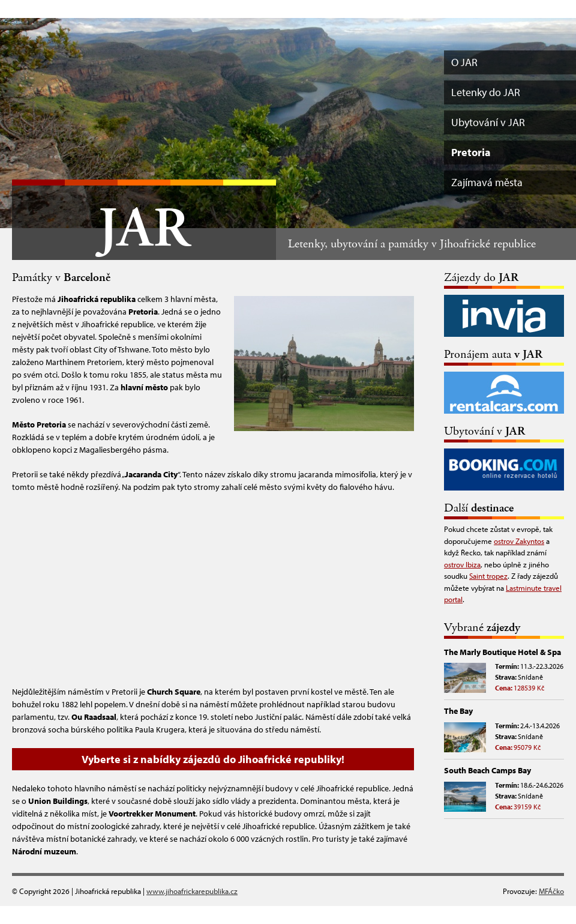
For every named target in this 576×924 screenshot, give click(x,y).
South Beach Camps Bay (487, 770)
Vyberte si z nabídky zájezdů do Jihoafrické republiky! (213, 759)
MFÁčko (551, 891)
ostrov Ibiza (462, 564)
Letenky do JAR (486, 92)
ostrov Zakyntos (519, 541)
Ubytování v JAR (488, 122)
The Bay (458, 711)
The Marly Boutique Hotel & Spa (502, 652)
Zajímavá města (487, 182)
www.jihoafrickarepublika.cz (192, 891)
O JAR (464, 62)
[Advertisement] (213, 590)
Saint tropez (488, 576)
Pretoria (471, 152)
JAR (144, 230)
